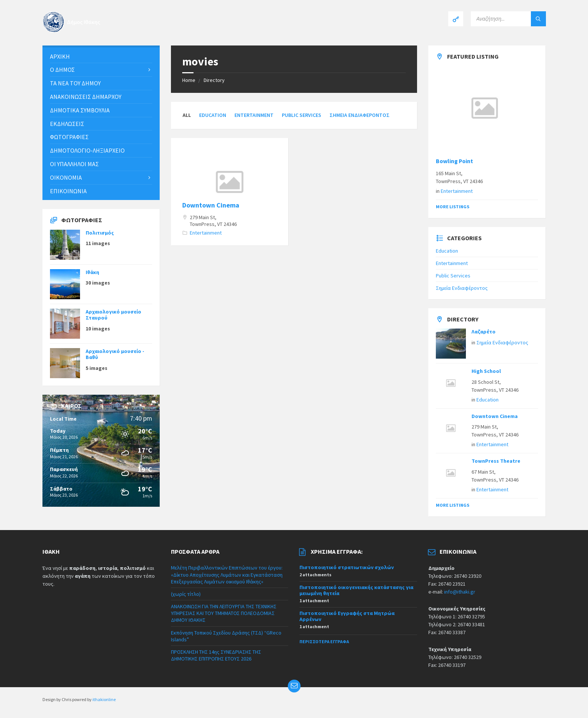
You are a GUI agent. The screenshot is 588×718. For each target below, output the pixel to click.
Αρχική (60, 56)
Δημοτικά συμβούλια (80, 110)
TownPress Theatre (496, 461)
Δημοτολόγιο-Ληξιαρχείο (87, 150)
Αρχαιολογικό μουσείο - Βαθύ (115, 354)
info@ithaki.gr (460, 592)
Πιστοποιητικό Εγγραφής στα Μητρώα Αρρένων (347, 616)
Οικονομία (66, 177)
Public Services (302, 115)
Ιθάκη (92, 272)
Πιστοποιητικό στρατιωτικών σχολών (347, 567)
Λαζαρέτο (484, 332)
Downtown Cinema (211, 205)
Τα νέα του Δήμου (75, 83)
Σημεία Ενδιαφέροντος (360, 115)
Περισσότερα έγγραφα (324, 642)
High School (486, 371)
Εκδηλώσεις (67, 124)
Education (213, 115)
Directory (214, 80)
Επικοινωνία (68, 191)
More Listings (453, 207)
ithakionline (104, 699)
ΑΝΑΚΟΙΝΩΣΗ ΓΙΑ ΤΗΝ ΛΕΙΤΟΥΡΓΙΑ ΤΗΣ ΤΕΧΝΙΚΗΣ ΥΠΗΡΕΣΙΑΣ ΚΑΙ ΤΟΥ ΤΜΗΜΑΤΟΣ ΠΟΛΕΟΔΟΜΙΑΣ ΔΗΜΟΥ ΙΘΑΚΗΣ (224, 613)
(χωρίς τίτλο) (186, 594)
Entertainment (254, 115)
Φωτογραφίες (69, 137)
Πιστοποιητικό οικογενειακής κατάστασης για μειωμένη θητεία (356, 590)
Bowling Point (454, 161)
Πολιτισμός (100, 233)
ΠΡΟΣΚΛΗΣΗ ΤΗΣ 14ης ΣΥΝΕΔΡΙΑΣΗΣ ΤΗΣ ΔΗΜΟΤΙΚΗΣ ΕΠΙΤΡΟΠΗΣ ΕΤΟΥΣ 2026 (216, 655)
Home (189, 80)
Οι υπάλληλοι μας (74, 164)
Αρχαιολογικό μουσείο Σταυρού (113, 315)
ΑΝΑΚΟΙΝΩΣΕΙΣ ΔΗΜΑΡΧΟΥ (86, 97)
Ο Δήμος (62, 70)
